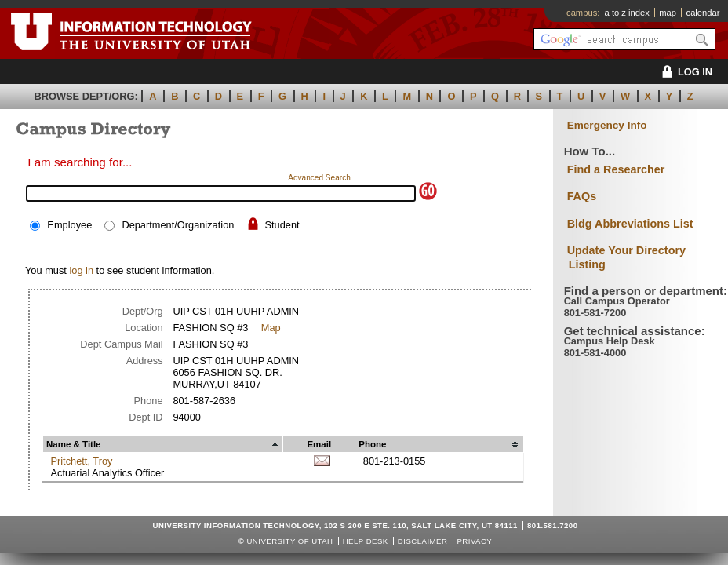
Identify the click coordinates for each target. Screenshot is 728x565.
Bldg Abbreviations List (630, 224)
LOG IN (684, 72)
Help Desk (366, 541)
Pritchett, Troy (81, 461)
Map (271, 328)
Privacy (474, 541)
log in (81, 270)
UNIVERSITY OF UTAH (289, 541)
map (668, 13)
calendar (703, 13)
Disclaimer (422, 541)
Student (282, 225)
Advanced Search (319, 178)
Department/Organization (178, 225)
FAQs (582, 196)
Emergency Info (607, 125)
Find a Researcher (616, 169)
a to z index (627, 13)
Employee (69, 225)
